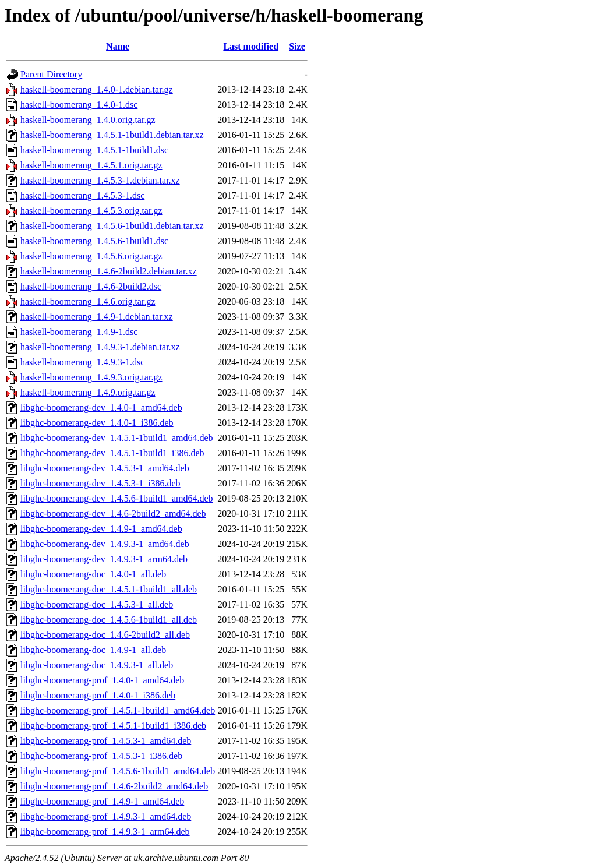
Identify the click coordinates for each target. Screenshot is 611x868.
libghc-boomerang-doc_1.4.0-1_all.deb (93, 574)
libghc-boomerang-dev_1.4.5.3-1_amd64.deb (105, 468)
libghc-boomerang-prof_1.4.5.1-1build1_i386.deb (113, 726)
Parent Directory (51, 74)
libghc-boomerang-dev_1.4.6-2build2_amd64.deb (113, 514)
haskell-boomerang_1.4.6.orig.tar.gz (88, 301)
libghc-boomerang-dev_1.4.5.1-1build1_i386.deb (112, 453)
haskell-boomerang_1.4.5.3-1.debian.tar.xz (100, 180)
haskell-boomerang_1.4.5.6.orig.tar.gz (91, 256)
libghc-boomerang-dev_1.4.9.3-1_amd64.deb (105, 544)
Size (297, 46)
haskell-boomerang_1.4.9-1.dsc (79, 332)
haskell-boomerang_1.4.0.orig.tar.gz (88, 120)
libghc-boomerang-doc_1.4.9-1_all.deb (93, 650)
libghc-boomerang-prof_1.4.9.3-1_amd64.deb (106, 816)
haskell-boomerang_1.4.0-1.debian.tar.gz (97, 89)
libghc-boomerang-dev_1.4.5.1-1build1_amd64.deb (117, 438)
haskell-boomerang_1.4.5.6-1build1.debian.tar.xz (112, 226)
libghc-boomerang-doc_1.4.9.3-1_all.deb (97, 665)
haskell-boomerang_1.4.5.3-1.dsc (82, 195)
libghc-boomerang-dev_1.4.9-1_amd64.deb (101, 529)
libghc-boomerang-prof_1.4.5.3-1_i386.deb (101, 756)
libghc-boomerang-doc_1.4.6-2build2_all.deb (105, 635)
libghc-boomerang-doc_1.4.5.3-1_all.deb (97, 604)
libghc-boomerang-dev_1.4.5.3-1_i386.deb (100, 483)
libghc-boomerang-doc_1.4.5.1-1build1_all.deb (109, 589)
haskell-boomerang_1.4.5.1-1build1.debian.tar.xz (112, 135)
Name (118, 46)
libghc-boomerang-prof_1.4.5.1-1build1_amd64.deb (118, 710)
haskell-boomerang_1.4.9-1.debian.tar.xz (97, 317)
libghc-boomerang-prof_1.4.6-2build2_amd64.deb (114, 786)
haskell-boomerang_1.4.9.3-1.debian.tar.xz (100, 347)
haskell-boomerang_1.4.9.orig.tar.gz (88, 392)
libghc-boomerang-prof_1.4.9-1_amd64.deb (102, 801)
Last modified (251, 46)
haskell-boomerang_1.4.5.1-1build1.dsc (94, 150)
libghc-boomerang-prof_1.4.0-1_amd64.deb (102, 680)
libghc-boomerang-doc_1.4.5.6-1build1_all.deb (109, 620)
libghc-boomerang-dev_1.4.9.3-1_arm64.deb (104, 559)
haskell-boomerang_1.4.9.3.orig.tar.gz (91, 377)
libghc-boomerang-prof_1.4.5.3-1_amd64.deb (106, 741)
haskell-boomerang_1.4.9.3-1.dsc (82, 362)
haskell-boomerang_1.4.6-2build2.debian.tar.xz (109, 271)
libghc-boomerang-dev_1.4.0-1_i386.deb (97, 423)
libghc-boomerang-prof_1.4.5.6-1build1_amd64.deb (118, 771)
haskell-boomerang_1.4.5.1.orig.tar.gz (91, 165)
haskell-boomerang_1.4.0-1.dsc (79, 105)
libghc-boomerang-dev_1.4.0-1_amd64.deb (101, 407)
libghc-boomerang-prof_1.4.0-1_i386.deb (98, 695)
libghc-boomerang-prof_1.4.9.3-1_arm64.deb (105, 832)
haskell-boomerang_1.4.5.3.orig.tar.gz (91, 211)
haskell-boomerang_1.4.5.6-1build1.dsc (94, 241)
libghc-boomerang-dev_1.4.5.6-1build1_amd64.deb (117, 498)
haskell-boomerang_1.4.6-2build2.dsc (91, 286)
